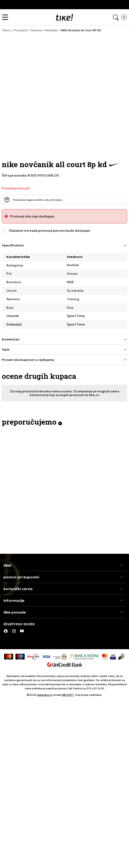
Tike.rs (6, 30)
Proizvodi (21, 30)
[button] (6, 17)
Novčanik (51, 30)
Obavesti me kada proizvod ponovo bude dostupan (50, 231)
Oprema (36, 30)
